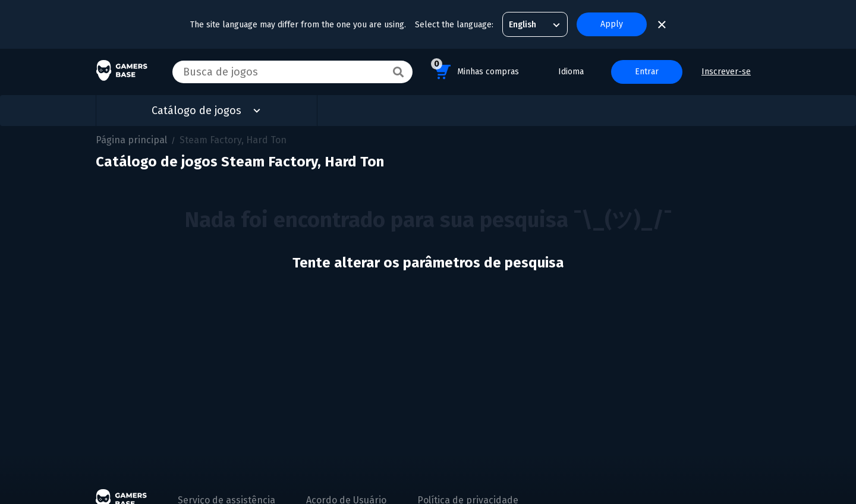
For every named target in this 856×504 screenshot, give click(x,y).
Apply (612, 24)
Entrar (647, 72)
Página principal (131, 140)
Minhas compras (475, 70)
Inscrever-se (726, 72)
